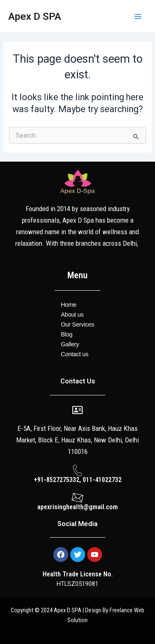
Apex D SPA (35, 16)
